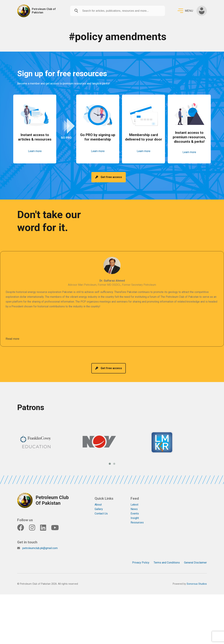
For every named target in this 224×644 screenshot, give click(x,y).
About (98, 505)
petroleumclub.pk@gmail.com (40, 548)
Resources (137, 522)
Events (135, 514)
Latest (134, 505)
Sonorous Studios (197, 584)
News (134, 509)
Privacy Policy (141, 563)
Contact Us (101, 514)
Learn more (35, 151)
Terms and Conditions (167, 563)
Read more (12, 339)
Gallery (99, 509)
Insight (135, 518)
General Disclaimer (195, 563)
